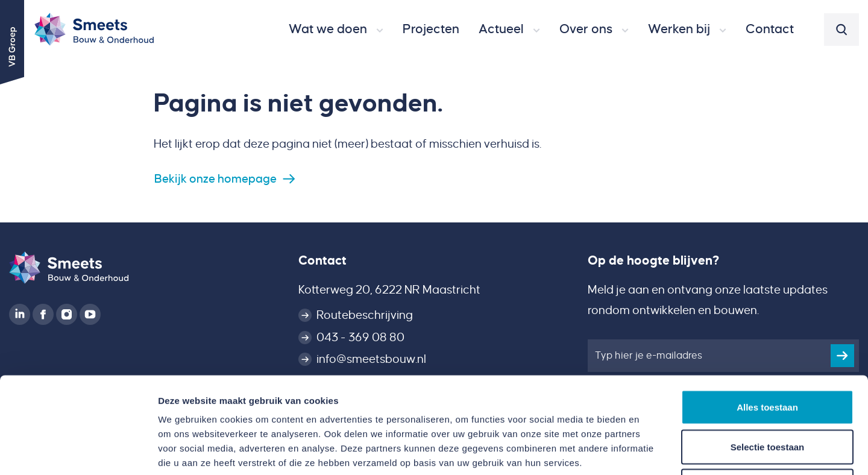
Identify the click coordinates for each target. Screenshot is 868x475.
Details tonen (651, 451)
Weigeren (767, 396)
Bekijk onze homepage (215, 179)
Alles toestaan (767, 317)
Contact (322, 260)
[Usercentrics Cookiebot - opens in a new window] (78, 451)
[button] (336, 30)
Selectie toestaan (768, 357)
